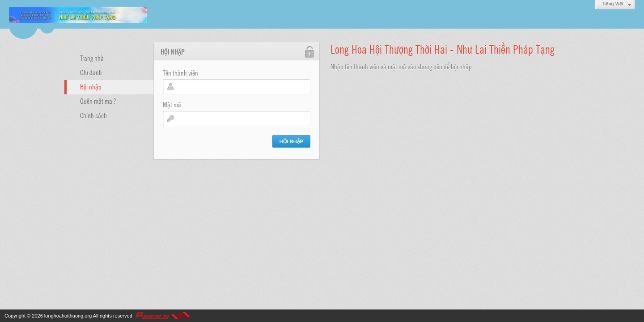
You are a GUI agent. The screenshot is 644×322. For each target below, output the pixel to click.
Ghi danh (91, 72)
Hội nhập (91, 86)
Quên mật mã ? (98, 101)
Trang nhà (92, 58)
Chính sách (93, 115)
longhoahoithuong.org (68, 316)
